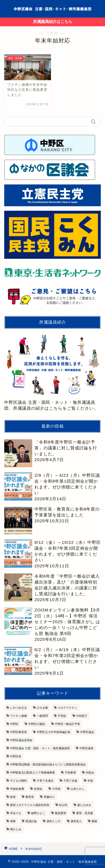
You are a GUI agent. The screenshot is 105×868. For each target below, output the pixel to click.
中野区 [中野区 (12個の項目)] (14, 724)
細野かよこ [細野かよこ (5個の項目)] (38, 813)
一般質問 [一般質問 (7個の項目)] (42, 716)
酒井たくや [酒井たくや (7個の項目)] (53, 821)
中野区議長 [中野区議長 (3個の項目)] (87, 748)
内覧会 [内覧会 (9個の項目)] (90, 773)
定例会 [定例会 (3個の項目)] (38, 789)
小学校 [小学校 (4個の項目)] (56, 789)
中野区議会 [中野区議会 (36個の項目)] (87, 732)
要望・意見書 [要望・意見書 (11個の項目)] (85, 813)
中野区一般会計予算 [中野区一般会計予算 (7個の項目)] (67, 724)
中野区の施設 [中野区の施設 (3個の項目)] (37, 724)
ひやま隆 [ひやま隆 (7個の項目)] (42, 708)
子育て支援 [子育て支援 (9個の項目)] (70, 781)
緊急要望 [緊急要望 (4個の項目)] (60, 813)
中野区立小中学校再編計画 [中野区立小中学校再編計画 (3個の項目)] (53, 732)
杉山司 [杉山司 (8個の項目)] (63, 805)
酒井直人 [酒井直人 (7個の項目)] (76, 821)
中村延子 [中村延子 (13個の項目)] (82, 716)
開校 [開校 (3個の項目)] (94, 821)
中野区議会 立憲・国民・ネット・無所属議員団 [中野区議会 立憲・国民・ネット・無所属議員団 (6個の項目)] (40, 748)
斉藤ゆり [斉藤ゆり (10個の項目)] (49, 797)
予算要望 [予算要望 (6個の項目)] (70, 773)
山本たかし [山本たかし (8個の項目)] (78, 789)
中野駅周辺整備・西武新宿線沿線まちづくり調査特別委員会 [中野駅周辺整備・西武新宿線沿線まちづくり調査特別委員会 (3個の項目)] (48, 764)
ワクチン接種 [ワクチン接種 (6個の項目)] (18, 716)
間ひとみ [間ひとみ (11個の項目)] (16, 829)
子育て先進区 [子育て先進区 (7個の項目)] (45, 781)
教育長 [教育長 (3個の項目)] (30, 797)
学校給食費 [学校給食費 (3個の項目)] (17, 789)
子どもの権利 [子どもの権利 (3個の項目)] (18, 781)
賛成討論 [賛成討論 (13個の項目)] (31, 821)
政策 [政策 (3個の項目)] (13, 797)
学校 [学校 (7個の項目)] (90, 781)
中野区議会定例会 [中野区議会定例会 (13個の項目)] (21, 740)
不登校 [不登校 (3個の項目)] (62, 716)
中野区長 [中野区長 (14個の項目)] (16, 756)
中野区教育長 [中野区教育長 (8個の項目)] (18, 732)
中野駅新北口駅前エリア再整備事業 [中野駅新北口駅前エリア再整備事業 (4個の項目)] (32, 773)
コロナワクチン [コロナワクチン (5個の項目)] (67, 708)
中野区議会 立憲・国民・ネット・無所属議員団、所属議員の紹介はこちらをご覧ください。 (53, 372)
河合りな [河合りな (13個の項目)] (16, 813)
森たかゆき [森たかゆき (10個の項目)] (84, 805)
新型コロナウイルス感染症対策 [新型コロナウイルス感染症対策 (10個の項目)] (30, 805)
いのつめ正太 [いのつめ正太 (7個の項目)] (18, 708)
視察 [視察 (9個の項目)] (13, 821)
